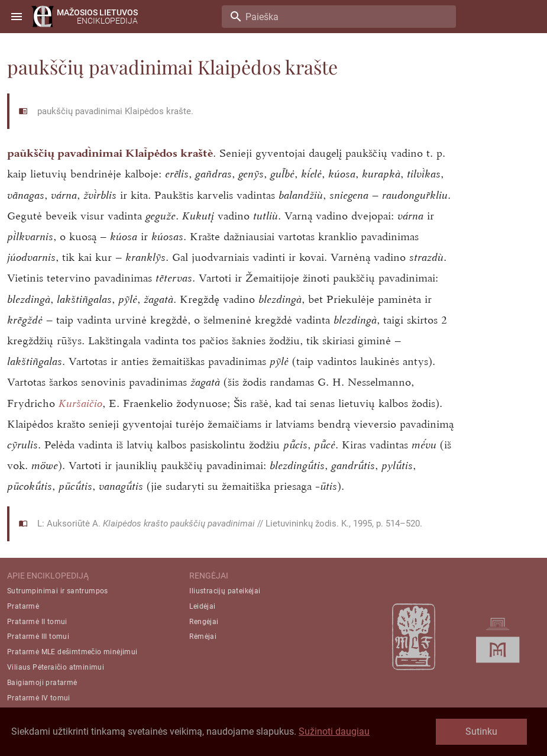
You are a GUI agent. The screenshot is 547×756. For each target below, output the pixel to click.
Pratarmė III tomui (38, 637)
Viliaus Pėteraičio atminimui (56, 667)
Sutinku (481, 731)
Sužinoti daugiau (334, 731)
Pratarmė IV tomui (39, 698)
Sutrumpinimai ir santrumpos (58, 591)
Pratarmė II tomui (37, 622)
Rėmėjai (203, 637)
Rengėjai (204, 622)
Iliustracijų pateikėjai (225, 591)
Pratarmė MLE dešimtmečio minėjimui (72, 652)
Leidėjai (202, 606)
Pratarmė (23, 606)
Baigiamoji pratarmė (42, 683)
